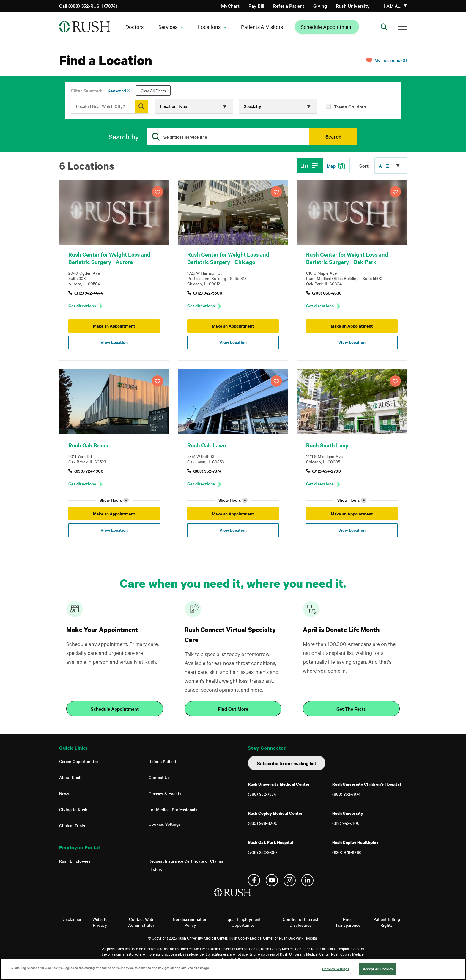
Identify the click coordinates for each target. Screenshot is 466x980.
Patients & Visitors (262, 27)
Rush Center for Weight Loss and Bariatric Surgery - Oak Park (347, 258)
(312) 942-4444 (89, 293)
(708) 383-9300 (262, 852)
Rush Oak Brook (88, 445)
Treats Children (350, 106)
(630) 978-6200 (263, 823)
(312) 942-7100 (346, 823)
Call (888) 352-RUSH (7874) (88, 6)
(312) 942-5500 (208, 293)
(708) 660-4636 (327, 293)
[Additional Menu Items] (402, 27)
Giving (320, 6)
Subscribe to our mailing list (287, 763)
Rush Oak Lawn (207, 445)
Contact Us (159, 777)
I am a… (393, 6)
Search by (124, 137)
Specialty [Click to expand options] (253, 106)
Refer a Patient (289, 6)
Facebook (254, 880)
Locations (209, 27)
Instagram (290, 880)
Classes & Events (165, 793)
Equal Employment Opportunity (243, 922)
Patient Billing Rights (387, 922)
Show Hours (114, 500)
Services (168, 27)
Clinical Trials (72, 825)
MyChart (230, 6)
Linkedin (307, 880)
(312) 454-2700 (326, 471)
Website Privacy (100, 922)
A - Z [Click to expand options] (384, 166)
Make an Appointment (114, 326)
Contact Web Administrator (141, 922)
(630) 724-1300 (89, 471)
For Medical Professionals (173, 809)
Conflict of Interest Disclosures (300, 922)
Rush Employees (75, 861)
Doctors (134, 27)
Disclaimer (71, 919)
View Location (114, 342)
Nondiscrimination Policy (190, 922)
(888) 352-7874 (207, 471)
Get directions (82, 305)
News (64, 793)
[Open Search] (384, 27)
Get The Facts (351, 709)
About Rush (70, 777)
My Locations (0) (391, 60)
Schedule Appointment (327, 27)
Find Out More (233, 709)
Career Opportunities (79, 761)
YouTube (272, 880)
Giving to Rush (73, 809)
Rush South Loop (327, 445)
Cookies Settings (165, 824)
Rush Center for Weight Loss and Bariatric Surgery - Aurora (109, 258)
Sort (364, 166)
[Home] (233, 899)
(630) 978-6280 (347, 852)
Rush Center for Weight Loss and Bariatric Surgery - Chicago (228, 258)
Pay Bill (256, 6)
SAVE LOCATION (158, 192)
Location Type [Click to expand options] (174, 106)
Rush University (353, 6)
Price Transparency (348, 922)
